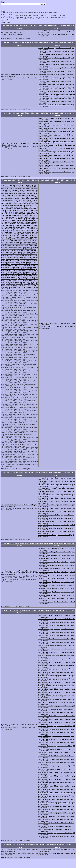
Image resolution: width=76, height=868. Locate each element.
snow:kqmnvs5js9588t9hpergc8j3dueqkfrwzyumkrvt (19, 220)
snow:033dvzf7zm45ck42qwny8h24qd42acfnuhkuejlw (56, 497)
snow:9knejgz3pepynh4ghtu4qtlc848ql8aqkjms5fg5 (19, 199)
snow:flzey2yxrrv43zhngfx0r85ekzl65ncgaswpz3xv (56, 491)
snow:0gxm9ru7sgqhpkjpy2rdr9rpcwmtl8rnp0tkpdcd (56, 50)
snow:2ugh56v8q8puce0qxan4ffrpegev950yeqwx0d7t (56, 33)
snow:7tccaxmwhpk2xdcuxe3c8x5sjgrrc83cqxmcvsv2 (20, 243)
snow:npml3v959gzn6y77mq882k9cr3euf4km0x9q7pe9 (20, 255)
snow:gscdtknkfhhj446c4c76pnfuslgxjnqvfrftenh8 (19, 246)
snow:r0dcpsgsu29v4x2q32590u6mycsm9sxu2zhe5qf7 (19, 265)
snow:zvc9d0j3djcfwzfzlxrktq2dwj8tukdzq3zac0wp (19, 290)
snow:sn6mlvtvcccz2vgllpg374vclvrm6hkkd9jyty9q (57, 64)
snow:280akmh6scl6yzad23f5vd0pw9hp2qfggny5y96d (20, 206)
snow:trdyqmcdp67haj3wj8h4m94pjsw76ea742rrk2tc (19, 189)
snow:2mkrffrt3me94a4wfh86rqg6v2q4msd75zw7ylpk (20, 193)
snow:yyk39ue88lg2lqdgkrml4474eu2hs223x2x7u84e (56, 37)
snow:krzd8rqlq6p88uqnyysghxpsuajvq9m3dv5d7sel (19, 241)
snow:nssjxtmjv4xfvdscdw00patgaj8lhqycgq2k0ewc (19, 240)
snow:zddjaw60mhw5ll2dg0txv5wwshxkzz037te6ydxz (20, 280)
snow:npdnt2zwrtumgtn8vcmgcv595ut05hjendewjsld (57, 329)
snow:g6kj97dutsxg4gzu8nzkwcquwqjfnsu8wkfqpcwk (56, 60)
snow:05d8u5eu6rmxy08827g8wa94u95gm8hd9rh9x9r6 (20, 235)
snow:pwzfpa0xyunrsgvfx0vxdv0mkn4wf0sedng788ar (19, 77)
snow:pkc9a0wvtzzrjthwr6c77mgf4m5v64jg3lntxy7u (20, 286)
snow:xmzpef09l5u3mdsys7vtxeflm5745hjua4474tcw (20, 209)
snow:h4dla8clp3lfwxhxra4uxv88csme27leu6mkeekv (20, 230)
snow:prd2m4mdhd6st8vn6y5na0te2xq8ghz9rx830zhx (20, 198)
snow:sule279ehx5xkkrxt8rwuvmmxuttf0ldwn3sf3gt (57, 107)
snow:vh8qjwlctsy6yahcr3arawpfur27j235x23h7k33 (57, 571)
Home (3, 2)
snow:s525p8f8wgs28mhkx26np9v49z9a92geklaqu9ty (20, 285)
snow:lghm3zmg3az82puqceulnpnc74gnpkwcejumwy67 (20, 214)
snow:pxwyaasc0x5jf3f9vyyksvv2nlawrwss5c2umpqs (19, 261)
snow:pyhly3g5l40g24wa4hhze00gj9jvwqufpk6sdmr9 (19, 288)
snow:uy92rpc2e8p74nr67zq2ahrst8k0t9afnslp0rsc (56, 588)
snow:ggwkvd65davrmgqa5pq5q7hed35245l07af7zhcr (57, 57)
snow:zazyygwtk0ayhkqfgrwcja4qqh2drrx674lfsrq (19, 251)
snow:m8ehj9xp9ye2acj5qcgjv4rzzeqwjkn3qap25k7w (19, 188)
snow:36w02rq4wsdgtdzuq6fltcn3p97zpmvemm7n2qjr (20, 233)
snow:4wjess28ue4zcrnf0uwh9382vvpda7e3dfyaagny (19, 204)
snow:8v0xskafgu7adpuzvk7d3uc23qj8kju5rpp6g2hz (19, 218)
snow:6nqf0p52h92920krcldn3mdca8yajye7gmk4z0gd (20, 201)
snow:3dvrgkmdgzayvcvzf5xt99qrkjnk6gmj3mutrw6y (19, 275)
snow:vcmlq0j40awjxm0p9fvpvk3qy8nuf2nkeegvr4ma (57, 326)
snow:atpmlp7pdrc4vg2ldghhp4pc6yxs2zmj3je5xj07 (57, 70)
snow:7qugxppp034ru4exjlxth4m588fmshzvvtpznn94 (19, 236)
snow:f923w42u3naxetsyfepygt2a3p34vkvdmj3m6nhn (20, 194)
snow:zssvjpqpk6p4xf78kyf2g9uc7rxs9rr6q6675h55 (19, 238)
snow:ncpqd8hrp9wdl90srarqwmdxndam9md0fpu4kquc (19, 226)
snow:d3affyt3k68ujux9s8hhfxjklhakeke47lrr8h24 (19, 228)
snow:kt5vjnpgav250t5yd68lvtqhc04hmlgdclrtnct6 (20, 213)
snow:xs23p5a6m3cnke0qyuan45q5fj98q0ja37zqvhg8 (19, 208)
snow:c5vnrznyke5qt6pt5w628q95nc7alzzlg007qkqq (20, 276)
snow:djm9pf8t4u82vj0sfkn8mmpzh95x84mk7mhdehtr (20, 263)
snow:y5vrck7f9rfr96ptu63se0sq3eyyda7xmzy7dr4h (19, 248)
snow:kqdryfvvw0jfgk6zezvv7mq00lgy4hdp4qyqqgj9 (20, 268)
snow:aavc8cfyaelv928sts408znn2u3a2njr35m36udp (19, 196)
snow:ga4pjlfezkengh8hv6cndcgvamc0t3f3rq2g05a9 (57, 168)
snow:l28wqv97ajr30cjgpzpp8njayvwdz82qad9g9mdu (57, 856)
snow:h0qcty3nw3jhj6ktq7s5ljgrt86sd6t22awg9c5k (19, 245)
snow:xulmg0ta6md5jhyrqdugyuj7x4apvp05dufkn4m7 (57, 54)
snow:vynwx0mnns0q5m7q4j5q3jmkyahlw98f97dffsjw (57, 171)
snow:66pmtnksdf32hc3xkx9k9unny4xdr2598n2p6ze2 (19, 225)
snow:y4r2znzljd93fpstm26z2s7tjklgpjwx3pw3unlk (19, 211)
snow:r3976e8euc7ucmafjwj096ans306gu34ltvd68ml (20, 203)
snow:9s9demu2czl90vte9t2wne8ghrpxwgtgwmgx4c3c (20, 221)
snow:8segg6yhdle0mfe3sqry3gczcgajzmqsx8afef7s (20, 216)
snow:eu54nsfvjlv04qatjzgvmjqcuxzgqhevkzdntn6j (19, 270)
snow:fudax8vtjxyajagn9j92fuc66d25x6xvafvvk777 (19, 231)
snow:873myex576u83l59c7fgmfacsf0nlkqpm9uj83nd (20, 260)
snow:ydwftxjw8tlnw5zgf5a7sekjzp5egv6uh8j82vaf (19, 258)
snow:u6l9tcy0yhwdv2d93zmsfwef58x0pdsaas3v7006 (56, 718)
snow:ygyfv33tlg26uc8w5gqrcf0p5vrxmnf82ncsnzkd (19, 250)
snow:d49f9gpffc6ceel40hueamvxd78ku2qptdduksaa (20, 266)
